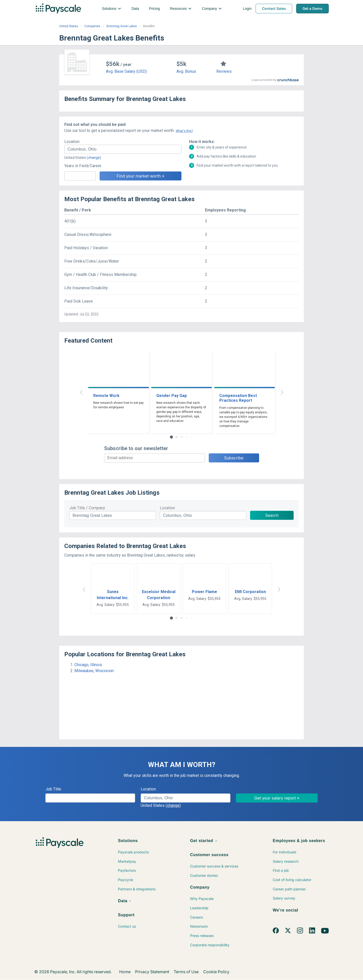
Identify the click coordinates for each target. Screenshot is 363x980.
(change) (94, 158)
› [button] (282, 392)
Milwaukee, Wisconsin (94, 671)
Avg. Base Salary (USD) (126, 71)
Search (272, 515)
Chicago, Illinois (88, 665)
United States (69, 26)
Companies (92, 26)
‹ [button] (81, 392)
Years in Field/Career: (83, 166)
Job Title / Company (87, 508)
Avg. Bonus (186, 71)
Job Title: (54, 789)
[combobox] (123, 149)
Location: (72, 142)
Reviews (224, 71)
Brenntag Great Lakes (122, 26)
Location (167, 508)
